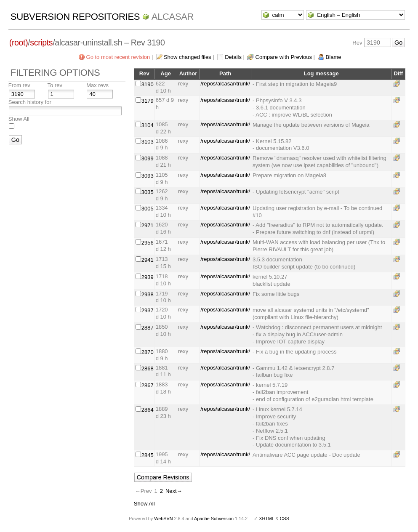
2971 (148, 225)
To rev (55, 85)
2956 (148, 243)
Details (233, 57)
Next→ (174, 491)
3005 (148, 209)
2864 (148, 410)
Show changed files (188, 57)
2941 (148, 260)
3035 (148, 192)
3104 (148, 125)
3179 (148, 101)
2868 (148, 368)
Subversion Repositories (75, 17)
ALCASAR (173, 17)
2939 (148, 277)
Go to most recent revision (118, 57)
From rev (19, 85)
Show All (19, 119)
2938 (148, 294)
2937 (148, 310)
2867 (148, 385)
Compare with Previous (284, 57)
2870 (148, 352)
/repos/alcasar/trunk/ (225, 84)
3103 (148, 142)
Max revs (97, 85)
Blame (334, 57)
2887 (148, 328)
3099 (148, 158)
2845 (148, 455)
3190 (148, 84)
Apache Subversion (214, 519)
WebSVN (163, 519)
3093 (148, 176)
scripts (41, 43)
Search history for (30, 102)
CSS (285, 519)
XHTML (266, 519)
